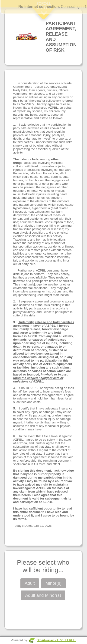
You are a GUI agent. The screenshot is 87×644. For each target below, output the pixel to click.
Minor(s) (54, 583)
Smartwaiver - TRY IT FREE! (56, 640)
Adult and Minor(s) (43, 595)
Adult (30, 583)
